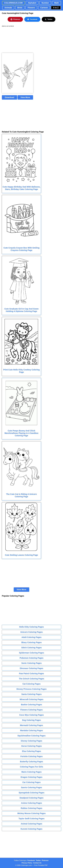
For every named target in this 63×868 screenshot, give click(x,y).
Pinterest (15, 19)
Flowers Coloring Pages (31, 710)
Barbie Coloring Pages (32, 705)
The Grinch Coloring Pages (31, 679)
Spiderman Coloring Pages (31, 653)
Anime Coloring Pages (31, 803)
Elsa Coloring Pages (31, 751)
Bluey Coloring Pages (32, 642)
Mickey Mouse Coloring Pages (31, 813)
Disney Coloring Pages (31, 741)
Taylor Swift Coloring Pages (31, 819)
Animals (8, 8)
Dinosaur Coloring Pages (32, 668)
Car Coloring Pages (31, 782)
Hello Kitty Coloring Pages (31, 627)
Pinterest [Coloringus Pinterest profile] (45, 860)
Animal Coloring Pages (32, 824)
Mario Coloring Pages (31, 772)
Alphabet (32, 3)
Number (45, 3)
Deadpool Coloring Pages (31, 798)
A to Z (56, 8)
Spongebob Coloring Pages (31, 793)
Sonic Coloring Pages (32, 663)
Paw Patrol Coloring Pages (32, 673)
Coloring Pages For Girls (31, 767)
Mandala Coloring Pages (31, 730)
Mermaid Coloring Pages (32, 725)
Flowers (31, 8)
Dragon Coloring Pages (31, 777)
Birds (20, 8)
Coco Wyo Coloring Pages (31, 715)
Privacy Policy (27, 863)
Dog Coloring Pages (31, 720)
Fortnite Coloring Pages (32, 756)
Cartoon (44, 8)
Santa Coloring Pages (32, 694)
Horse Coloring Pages (32, 746)
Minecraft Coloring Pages (31, 699)
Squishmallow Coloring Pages (32, 736)
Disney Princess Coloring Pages (32, 689)
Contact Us (37, 863)
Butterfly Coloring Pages (31, 762)
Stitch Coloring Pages (31, 648)
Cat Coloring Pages (31, 684)
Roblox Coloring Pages (31, 808)
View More (25, 97)
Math (56, 3)
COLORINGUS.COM (13, 3)
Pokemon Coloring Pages (31, 658)
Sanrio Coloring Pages (31, 787)
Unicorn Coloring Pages (31, 632)
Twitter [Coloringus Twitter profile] (38, 860)
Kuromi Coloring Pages (31, 829)
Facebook (32, 19)
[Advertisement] (17, 40)
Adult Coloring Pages (31, 637)
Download (9, 97)
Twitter (49, 19)
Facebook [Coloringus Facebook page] (31, 860)
